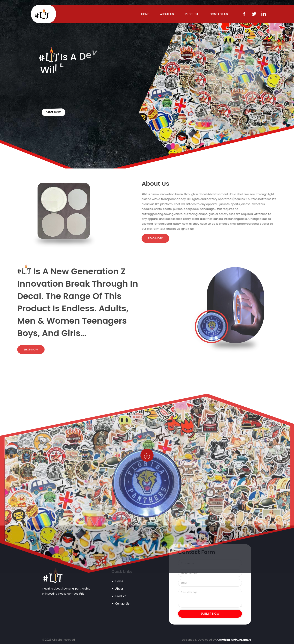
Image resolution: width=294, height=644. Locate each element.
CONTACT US (219, 14)
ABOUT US (167, 14)
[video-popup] (147, 455)
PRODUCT (192, 14)
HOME (145, 14)
